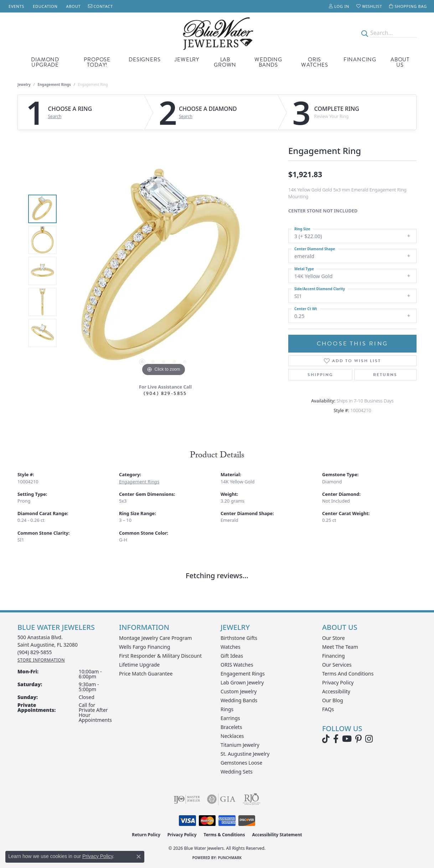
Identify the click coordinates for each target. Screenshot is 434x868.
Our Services (337, 665)
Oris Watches (315, 62)
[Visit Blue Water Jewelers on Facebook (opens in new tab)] (336, 739)
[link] (16, 6)
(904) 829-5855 (165, 393)
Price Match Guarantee (146, 674)
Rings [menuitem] (227, 709)
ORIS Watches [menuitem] (237, 665)
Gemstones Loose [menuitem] (241, 763)
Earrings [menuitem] (230, 718)
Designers (144, 60)
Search (55, 117)
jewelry (24, 84)
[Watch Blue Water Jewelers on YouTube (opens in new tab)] (347, 739)
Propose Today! (97, 62)
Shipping (320, 375)
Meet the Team (340, 647)
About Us (400, 62)
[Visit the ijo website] (187, 799)
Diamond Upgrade (45, 62)
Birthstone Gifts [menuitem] (239, 638)
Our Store (334, 638)
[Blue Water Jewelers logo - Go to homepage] (217, 33)
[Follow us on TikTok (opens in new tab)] (326, 739)
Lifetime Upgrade (139, 665)
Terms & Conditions (224, 835)
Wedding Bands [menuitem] (239, 700)
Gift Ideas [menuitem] (232, 656)
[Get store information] (41, 660)
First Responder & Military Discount (160, 656)
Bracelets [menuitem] (231, 727)
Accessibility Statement (277, 835)
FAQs (328, 709)
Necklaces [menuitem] (232, 736)
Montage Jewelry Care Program (156, 638)
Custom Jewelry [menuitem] (239, 691)
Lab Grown (225, 62)
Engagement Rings (54, 84)
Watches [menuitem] (231, 647)
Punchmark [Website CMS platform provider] (230, 858)
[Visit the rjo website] (252, 799)
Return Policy (146, 835)
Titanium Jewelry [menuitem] (240, 745)
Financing (360, 60)
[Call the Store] (35, 652)
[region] (164, 271)
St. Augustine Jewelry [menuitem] (245, 754)
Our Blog (333, 700)
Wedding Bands (268, 62)
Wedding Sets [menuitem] (237, 772)
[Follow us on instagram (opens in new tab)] (369, 739)
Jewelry (187, 60)
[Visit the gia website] (221, 799)
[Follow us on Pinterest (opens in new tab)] (358, 739)
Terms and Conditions (348, 674)
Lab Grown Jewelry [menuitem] (242, 682)
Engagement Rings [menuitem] (243, 674)
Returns (385, 375)
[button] (339, 6)
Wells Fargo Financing (144, 647)
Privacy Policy (338, 682)
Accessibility (336, 691)
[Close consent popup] (139, 857)
